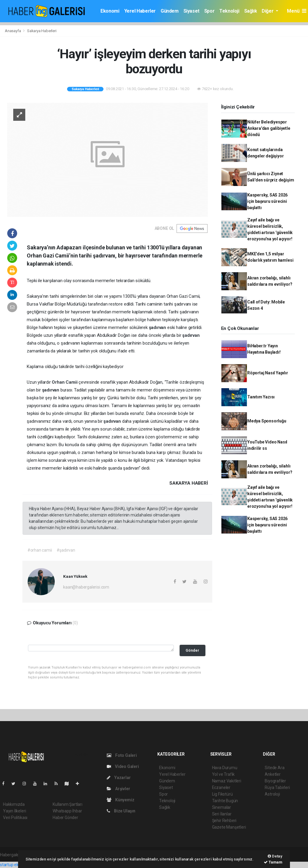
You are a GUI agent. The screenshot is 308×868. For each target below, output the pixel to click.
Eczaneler (221, 787)
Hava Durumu (225, 768)
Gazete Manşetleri (229, 827)
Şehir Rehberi (224, 821)
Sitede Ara (274, 768)
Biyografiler (275, 781)
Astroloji (272, 794)
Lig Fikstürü (222, 794)
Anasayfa (13, 31)
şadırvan (158, 327)
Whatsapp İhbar (67, 811)
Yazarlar (119, 778)
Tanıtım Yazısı (261, 397)
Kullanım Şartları (68, 804)
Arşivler (118, 789)
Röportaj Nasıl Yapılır (268, 373)
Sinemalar (222, 807)
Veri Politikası (15, 818)
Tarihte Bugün (225, 801)
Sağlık (251, 11)
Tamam (273, 862)
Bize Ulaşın (121, 811)
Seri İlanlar (222, 814)
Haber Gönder (65, 818)
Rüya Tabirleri (277, 787)
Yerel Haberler (140, 11)
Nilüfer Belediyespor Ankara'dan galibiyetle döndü (269, 128)
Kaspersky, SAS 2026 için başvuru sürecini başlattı (267, 201)
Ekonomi (110, 11)
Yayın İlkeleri (14, 811)
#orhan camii (40, 550)
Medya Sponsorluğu (267, 421)
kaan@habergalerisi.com (86, 587)
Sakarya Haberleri (42, 31)
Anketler (273, 774)
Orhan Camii (65, 382)
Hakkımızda (14, 804)
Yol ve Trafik (223, 774)
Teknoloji (229, 11)
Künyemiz (120, 800)
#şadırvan (66, 550)
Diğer (268, 11)
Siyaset (191, 11)
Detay (275, 856)
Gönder (192, 650)
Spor (209, 11)
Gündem (170, 11)
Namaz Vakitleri (227, 781)
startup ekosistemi (17, 865)
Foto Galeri (122, 755)
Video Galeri (123, 766)
